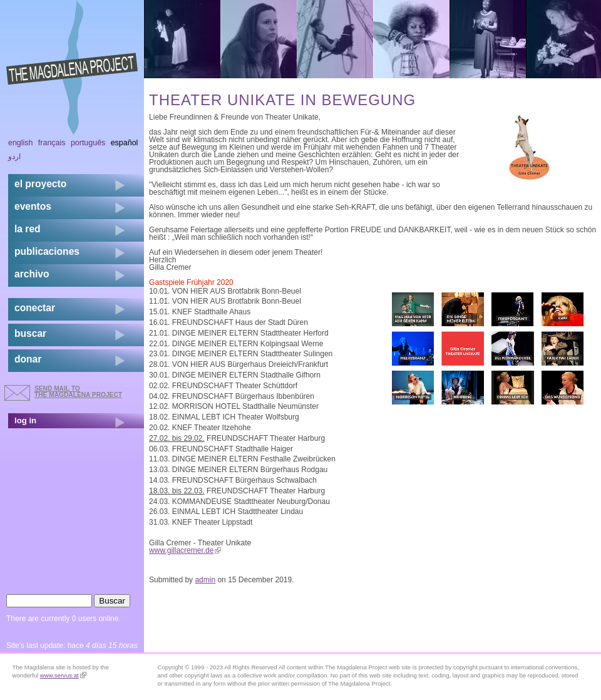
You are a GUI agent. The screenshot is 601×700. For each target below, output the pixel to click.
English (21, 143)
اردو (14, 157)
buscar (30, 333)
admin (205, 580)
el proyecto (40, 184)
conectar (35, 308)
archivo (32, 274)
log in (25, 420)
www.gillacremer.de (185, 550)
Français (52, 143)
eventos (33, 206)
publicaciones (47, 251)
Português (88, 143)
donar (28, 359)
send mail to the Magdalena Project (78, 392)
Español (125, 143)
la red (28, 229)
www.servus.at (63, 675)
